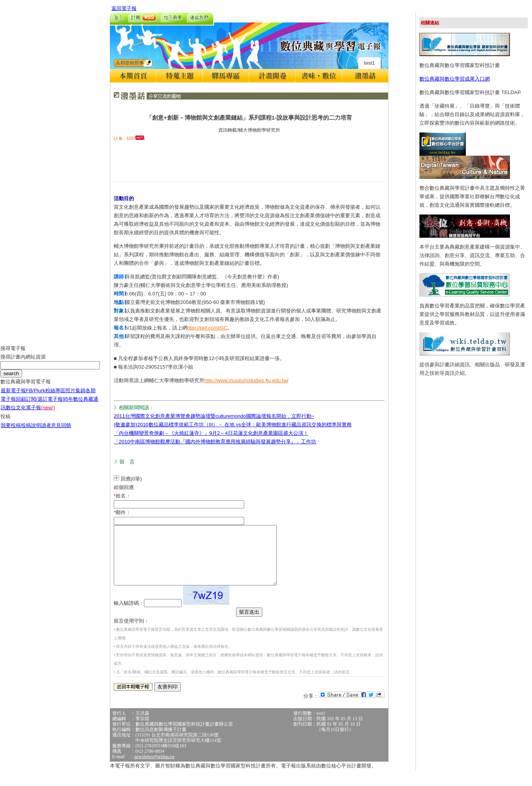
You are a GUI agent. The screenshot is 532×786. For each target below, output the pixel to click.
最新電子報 (13, 396)
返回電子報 (124, 8)
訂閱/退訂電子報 (44, 405)
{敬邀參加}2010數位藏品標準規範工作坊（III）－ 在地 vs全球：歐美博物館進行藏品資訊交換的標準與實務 (233, 425)
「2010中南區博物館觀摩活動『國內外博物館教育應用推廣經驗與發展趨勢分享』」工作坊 (215, 442)
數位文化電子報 (30, 413)
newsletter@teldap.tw (155, 768)
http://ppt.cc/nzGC (207, 328)
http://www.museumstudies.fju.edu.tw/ (246, 380)
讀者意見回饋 (56, 431)
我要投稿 (11, 431)
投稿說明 (31, 431)
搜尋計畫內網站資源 (23, 363)
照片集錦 (75, 396)
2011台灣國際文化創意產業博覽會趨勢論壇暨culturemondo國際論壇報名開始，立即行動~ (214, 416)
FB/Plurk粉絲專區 (46, 396)
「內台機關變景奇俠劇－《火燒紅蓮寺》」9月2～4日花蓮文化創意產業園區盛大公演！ (211, 433)
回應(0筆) (131, 479)
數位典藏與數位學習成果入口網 (455, 79)
